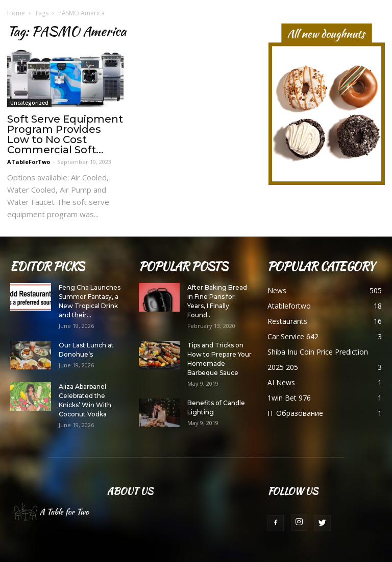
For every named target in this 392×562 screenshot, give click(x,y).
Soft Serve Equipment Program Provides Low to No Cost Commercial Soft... (65, 134)
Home (16, 13)
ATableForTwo (29, 162)
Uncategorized (29, 103)
